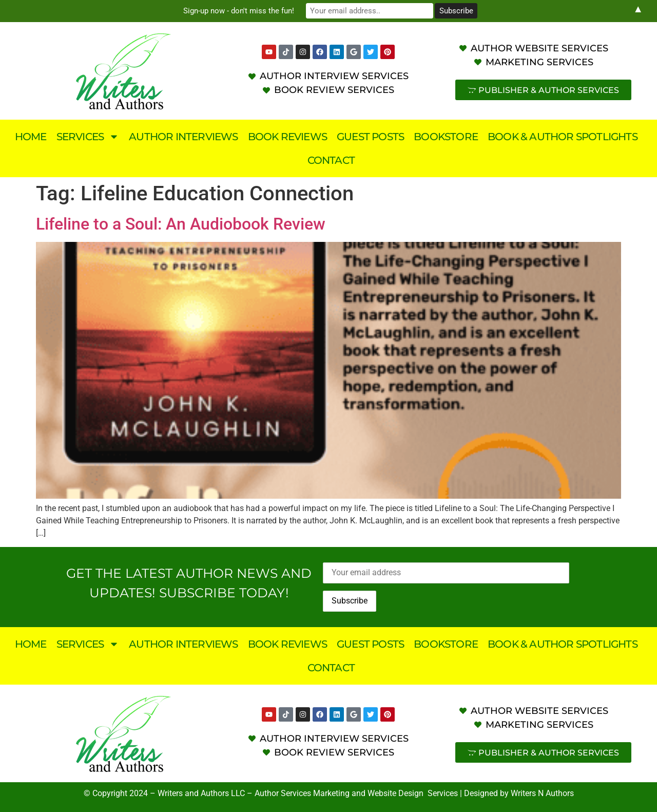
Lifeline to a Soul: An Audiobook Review (181, 224)
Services (88, 137)
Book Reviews (287, 137)
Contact (331, 160)
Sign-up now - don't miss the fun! (241, 11)
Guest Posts (370, 137)
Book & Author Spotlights (563, 137)
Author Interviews (183, 137)
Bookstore (446, 137)
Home (31, 137)
